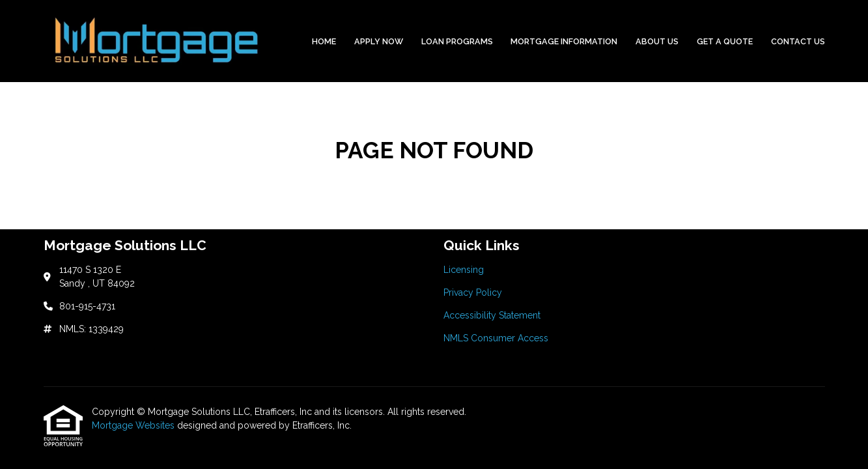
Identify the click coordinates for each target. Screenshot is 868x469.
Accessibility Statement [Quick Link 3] (492, 315)
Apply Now (379, 41)
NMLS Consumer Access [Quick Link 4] (496, 338)
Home (324, 41)
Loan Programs (457, 41)
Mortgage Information (564, 41)
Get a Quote (725, 41)
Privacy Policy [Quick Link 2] (473, 292)
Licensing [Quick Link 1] (464, 270)
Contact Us (798, 41)
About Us (657, 41)
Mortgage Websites (134, 425)
